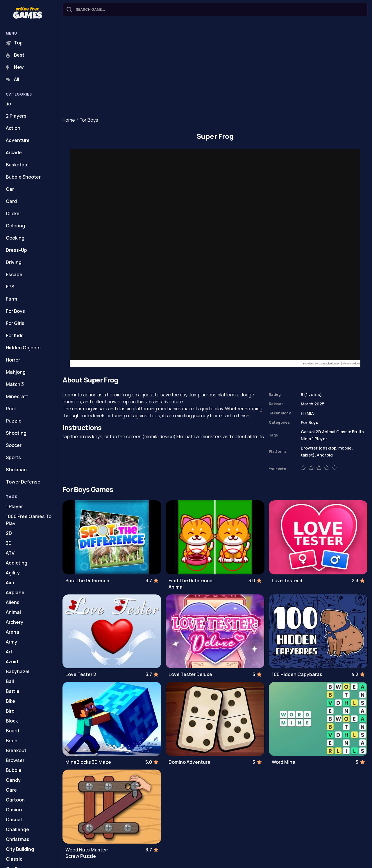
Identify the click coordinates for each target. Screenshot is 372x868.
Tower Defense (23, 482)
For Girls (15, 323)
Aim (10, 583)
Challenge (17, 829)
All (12, 79)
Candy (13, 780)
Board (12, 731)
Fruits (358, 432)
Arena (12, 632)
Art (9, 652)
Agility (13, 573)
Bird (10, 711)
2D (9, 533)
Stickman (16, 470)
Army (11, 642)
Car (10, 189)
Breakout (16, 750)
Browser (15, 760)
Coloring (15, 226)
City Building (20, 849)
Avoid (12, 662)
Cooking (15, 238)
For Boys (15, 311)
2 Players (16, 116)
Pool (11, 409)
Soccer (14, 445)
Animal (13, 612)
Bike (10, 701)
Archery (15, 622)
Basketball (18, 165)
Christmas (18, 839)
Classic (14, 859)
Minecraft (17, 396)
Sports (13, 457)
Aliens (13, 602)
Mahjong (16, 372)
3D (9, 543)
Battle (13, 691)
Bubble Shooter (23, 177)
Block (12, 721)
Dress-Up (16, 250)
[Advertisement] (215, 67)
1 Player (14, 506)
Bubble (14, 770)
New (15, 67)
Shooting (16, 433)
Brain (12, 741)
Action (13, 128)
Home (69, 120)
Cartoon (15, 800)
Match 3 (15, 384)
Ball (10, 681)
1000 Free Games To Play (29, 520)
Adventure (18, 140)
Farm (11, 299)
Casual (14, 820)
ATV (10, 553)
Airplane (15, 592)
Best (15, 55)
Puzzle (14, 421)
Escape (14, 274)
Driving (14, 262)
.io (8, 104)
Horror (13, 360)
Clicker (14, 213)
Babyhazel (18, 671)
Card (11, 201)
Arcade (14, 152)
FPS (10, 287)
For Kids (15, 335)
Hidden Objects (23, 348)
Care (11, 790)
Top (14, 43)
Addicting (17, 563)
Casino (14, 810)
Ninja (306, 439)
